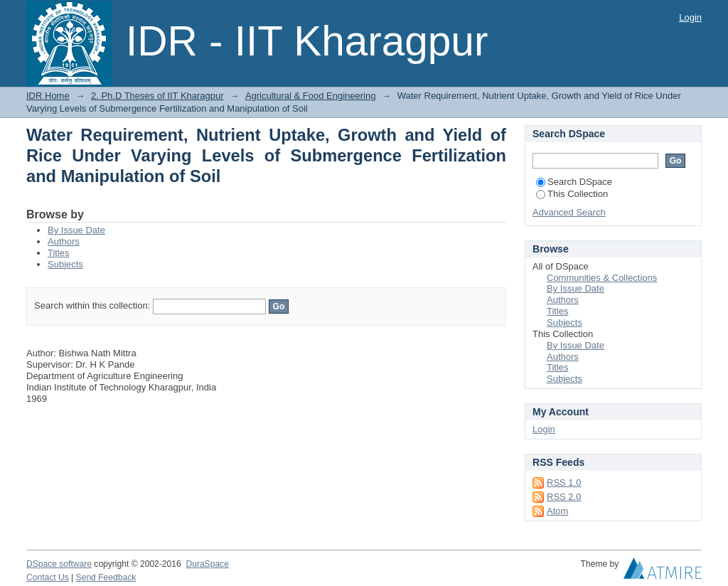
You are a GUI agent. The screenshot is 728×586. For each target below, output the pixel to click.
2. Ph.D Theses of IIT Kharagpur (157, 96)
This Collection (572, 194)
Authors (64, 241)
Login (690, 17)
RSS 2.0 (564, 497)
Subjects (65, 264)
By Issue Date (76, 230)
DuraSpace (207, 564)
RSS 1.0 (564, 483)
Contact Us (48, 577)
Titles (59, 253)
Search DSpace (574, 182)
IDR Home (48, 96)
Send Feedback (106, 577)
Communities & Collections (602, 278)
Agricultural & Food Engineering (311, 96)
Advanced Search (569, 212)
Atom (557, 511)
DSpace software (59, 564)
